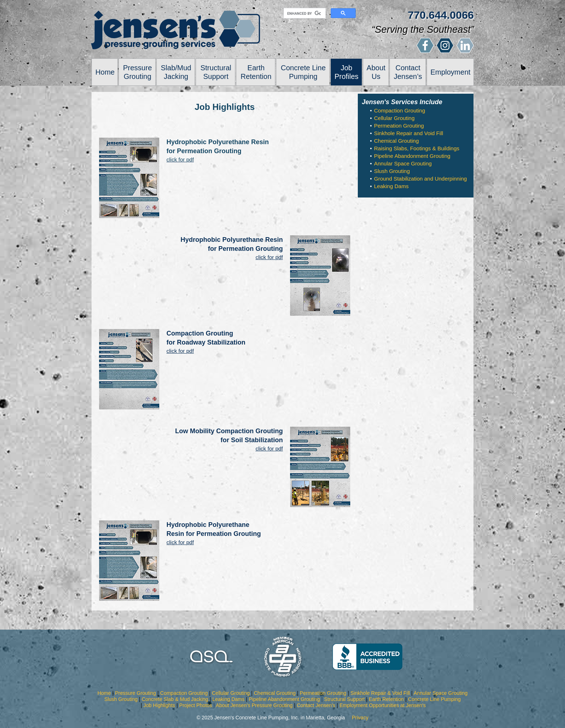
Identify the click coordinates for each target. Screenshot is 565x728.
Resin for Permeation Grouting (214, 534)
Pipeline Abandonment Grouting (412, 156)
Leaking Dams (391, 186)
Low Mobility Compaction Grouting (229, 431)
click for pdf (269, 257)
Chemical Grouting (396, 141)
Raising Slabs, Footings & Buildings (417, 148)
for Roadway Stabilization (206, 342)
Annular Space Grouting (403, 163)
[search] (304, 13)
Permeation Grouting (399, 126)
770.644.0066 (441, 15)
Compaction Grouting (200, 333)
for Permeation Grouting (245, 249)
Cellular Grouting (394, 118)
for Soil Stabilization (252, 440)
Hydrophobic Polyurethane (208, 525)
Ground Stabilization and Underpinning (421, 179)
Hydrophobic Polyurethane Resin (232, 240)
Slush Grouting (392, 171)
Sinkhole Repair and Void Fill (409, 133)
